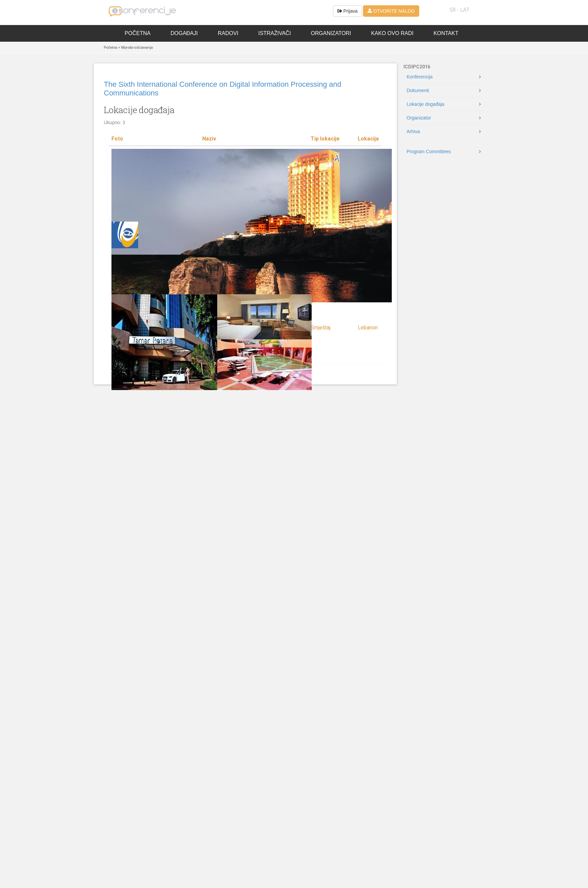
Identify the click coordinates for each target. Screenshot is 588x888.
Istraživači (275, 33)
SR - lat (459, 10)
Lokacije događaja (426, 104)
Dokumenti (418, 90)
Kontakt (446, 33)
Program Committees (429, 152)
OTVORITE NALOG (391, 11)
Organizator (419, 118)
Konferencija (420, 77)
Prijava (348, 11)
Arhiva (413, 131)
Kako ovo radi (392, 33)
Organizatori (331, 33)
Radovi (228, 33)
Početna (138, 33)
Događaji (184, 33)
